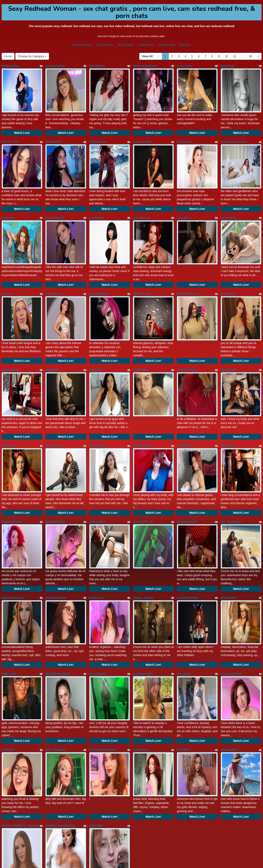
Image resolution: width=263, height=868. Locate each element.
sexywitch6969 (187, 337)
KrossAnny (184, 66)
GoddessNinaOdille (102, 675)
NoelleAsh (96, 540)
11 (235, 56)
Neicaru (7, 269)
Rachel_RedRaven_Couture (20, 743)
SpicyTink (227, 66)
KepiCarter (9, 608)
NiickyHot (96, 337)
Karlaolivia (228, 269)
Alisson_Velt (10, 134)
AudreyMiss (97, 472)
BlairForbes (229, 540)
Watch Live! (22, 125)
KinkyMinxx (97, 66)
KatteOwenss (142, 201)
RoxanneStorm (12, 472)
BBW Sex (185, 45)
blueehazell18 (55, 201)
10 (226, 56)
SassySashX (98, 608)
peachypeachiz (143, 608)
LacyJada (183, 608)
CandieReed (185, 404)
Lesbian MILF (146, 45)
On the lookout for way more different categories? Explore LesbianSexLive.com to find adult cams (132, 832)
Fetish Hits (168, 862)
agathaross (9, 404)
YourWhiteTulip (187, 540)
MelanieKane (10, 66)
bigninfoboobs (143, 404)
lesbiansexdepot (82, 45)
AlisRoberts (53, 134)
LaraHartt (8, 201)
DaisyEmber (10, 337)
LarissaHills (229, 201)
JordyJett (8, 675)
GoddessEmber (56, 540)
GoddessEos (230, 675)
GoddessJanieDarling (60, 743)
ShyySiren (184, 201)
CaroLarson (53, 404)
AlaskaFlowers (55, 472)
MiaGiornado (142, 269)
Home (8, 56)
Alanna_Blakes (143, 540)
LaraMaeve (97, 201)
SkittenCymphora (145, 66)
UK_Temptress (231, 472)
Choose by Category (32, 56)
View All (147, 56)
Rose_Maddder (56, 675)
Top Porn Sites (104, 45)
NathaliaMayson (188, 269)
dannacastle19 (187, 472)
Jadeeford (52, 337)
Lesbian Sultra (167, 45)
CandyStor (184, 134)
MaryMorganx (99, 269)
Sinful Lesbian (126, 45)
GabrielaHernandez (234, 134)
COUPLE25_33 (143, 472)
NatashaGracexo (13, 540)
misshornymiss (231, 608)
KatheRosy (228, 404)
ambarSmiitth (142, 134)
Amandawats (98, 404)
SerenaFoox (53, 269)
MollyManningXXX (58, 608)
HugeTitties (141, 337)
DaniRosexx (141, 675)
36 (251, 56)
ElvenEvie (184, 675)
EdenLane (96, 743)
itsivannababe (55, 66)
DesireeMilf (228, 337)
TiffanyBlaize (98, 134)
